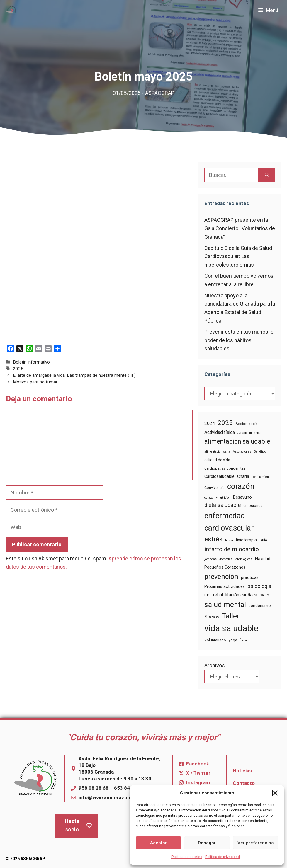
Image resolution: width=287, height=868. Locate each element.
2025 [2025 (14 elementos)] (225, 423)
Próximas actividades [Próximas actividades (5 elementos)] (225, 586)
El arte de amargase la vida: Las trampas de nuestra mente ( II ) (74, 375)
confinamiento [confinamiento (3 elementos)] (261, 477)
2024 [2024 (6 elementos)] (210, 423)
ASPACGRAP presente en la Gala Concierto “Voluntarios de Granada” (240, 228)
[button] (275, 793)
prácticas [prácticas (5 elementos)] (250, 577)
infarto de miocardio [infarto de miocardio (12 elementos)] (232, 549)
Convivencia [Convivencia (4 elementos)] (214, 488)
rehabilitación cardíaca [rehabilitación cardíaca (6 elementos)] (235, 595)
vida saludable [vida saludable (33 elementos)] (231, 628)
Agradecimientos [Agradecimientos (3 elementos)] (249, 433)
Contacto (244, 783)
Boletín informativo (31, 362)
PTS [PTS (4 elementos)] (207, 595)
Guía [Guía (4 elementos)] (263, 540)
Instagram (198, 782)
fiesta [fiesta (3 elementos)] (229, 540)
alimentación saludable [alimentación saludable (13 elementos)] (237, 441)
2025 (18, 369)
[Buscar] (267, 175)
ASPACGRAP (160, 93)
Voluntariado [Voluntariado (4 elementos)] (215, 640)
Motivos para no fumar (35, 382)
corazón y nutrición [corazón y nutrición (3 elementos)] (217, 498)
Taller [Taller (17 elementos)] (231, 616)
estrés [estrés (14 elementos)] (213, 539)
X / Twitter (198, 773)
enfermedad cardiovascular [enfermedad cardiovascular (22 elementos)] (229, 522)
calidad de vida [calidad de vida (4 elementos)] (217, 460)
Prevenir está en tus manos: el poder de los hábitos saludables (240, 340)
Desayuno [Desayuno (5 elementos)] (242, 497)
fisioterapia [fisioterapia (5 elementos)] (246, 540)
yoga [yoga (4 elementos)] (233, 640)
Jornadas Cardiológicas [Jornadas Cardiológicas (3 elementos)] (236, 559)
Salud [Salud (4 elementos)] (264, 595)
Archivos (215, 665)
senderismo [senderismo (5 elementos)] (260, 606)
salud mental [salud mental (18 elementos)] (225, 604)
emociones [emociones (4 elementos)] (253, 505)
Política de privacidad (223, 857)
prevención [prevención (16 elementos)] (221, 577)
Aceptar (158, 843)
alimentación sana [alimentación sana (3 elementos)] (217, 452)
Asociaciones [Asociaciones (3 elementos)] (242, 452)
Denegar (207, 843)
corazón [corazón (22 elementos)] (241, 486)
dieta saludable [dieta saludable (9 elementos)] (223, 505)
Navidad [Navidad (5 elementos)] (263, 559)
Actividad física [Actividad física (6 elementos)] (220, 432)
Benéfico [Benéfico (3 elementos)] (260, 452)
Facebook (198, 764)
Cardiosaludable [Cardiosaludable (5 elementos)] (219, 476)
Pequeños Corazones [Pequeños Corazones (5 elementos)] (225, 567)
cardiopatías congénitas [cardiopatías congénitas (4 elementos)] (225, 468)
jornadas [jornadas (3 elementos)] (210, 559)
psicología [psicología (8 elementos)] (259, 586)
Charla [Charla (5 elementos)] (243, 476)
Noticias (242, 771)
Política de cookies (187, 857)
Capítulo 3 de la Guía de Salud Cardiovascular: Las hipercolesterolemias (238, 256)
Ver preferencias (255, 843)
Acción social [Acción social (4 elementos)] (247, 424)
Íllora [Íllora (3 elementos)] (243, 640)
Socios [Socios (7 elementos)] (212, 617)
